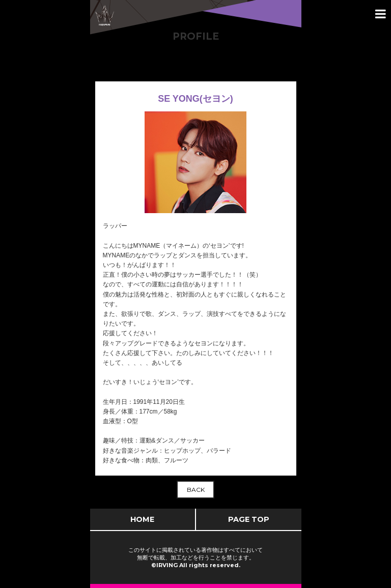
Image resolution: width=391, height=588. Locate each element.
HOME (142, 519)
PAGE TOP (249, 519)
